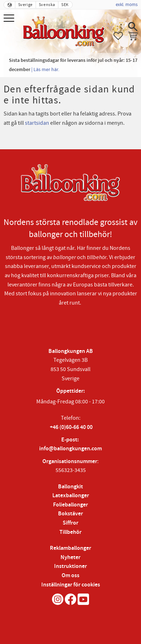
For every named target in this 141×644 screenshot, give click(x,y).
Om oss (70, 576)
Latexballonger (71, 496)
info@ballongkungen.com (70, 449)
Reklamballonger (70, 548)
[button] (10, 19)
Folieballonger (70, 505)
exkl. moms (127, 5)
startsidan (37, 123)
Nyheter (70, 557)
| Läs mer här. (45, 69)
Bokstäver (70, 514)
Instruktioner (70, 566)
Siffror (70, 523)
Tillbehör (70, 532)
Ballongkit (70, 487)
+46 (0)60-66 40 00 (71, 427)
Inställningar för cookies (71, 585)
